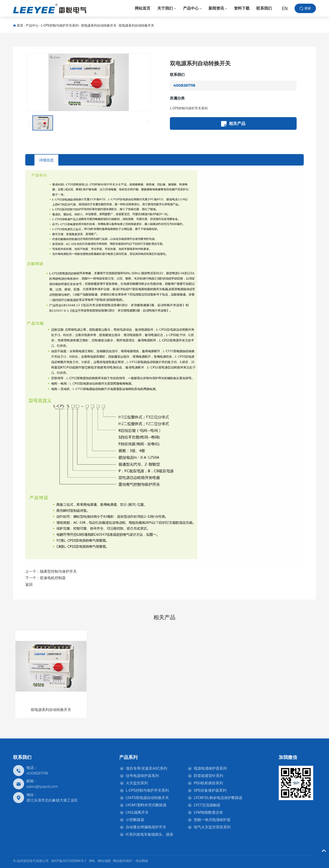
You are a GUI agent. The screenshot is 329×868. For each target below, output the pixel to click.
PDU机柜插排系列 (208, 783)
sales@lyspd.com (42, 786)
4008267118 (184, 85)
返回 (29, 585)
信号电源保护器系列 (142, 776)
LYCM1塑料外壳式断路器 (146, 805)
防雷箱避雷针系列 (208, 776)
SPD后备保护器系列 (210, 790)
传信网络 (142, 861)
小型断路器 (135, 820)
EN (285, 9)
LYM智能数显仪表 (208, 812)
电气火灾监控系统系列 (212, 827)
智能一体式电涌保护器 (212, 820)
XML (92, 861)
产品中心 (32, 25)
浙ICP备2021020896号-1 (69, 861)
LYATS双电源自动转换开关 (147, 798)
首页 (20, 25)
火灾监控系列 (137, 783)
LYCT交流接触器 (207, 805)
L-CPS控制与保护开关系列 (60, 25)
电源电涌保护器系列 (210, 768)
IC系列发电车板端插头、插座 (150, 834)
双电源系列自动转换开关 (99, 25)
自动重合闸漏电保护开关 (146, 827)
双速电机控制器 (53, 578)
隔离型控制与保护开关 (58, 571)
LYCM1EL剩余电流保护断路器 (218, 798)
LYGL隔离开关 (137, 812)
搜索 (308, 9)
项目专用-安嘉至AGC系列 (146, 768)
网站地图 (104, 861)
